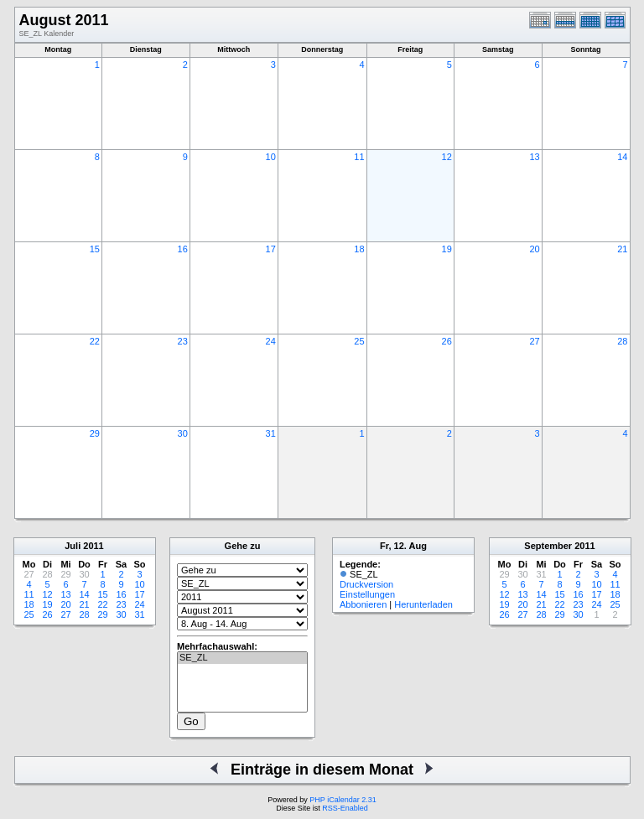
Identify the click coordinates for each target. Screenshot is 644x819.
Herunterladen (423, 604)
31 (271, 433)
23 (183, 341)
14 (622, 157)
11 (359, 157)
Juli (73, 546)
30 (183, 433)
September (548, 546)
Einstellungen (367, 594)
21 (622, 249)
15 (95, 249)
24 (271, 341)
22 (95, 341)
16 (183, 249)
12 (447, 157)
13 (534, 157)
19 (447, 249)
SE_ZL (242, 658)
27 (534, 341)
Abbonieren (363, 604)
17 (271, 249)
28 (622, 341)
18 (359, 249)
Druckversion (366, 584)
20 (534, 249)
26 (447, 341)
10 (271, 157)
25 (359, 341)
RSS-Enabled (345, 808)
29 (95, 433)
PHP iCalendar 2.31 (343, 800)
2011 (93, 546)
